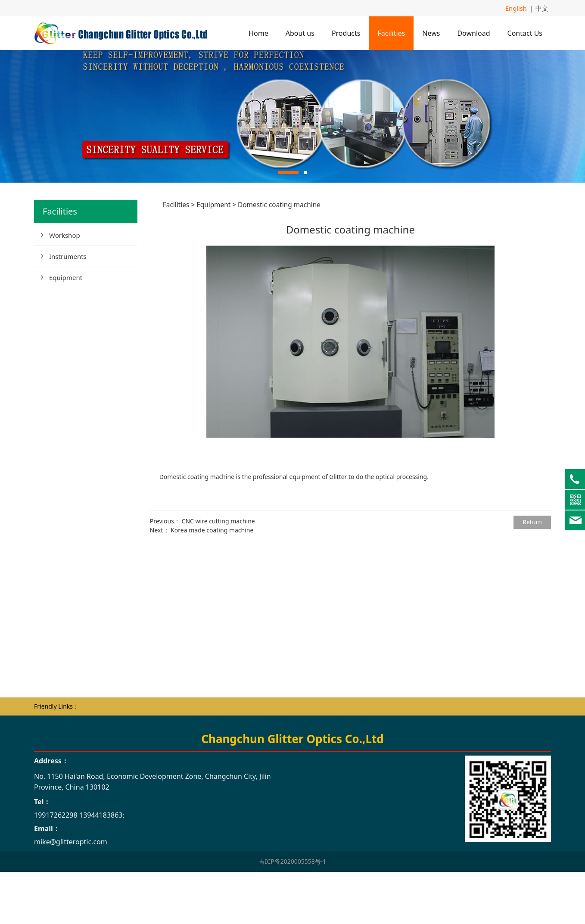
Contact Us (525, 33)
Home (258, 33)
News (431, 33)
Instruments (68, 306)
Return (532, 571)
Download (473, 33)
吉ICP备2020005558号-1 (293, 911)
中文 (542, 8)
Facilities (391, 33)
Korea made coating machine (212, 580)
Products (346, 33)
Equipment (66, 327)
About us (300, 33)
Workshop (65, 285)
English (518, 8)
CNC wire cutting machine (218, 571)
